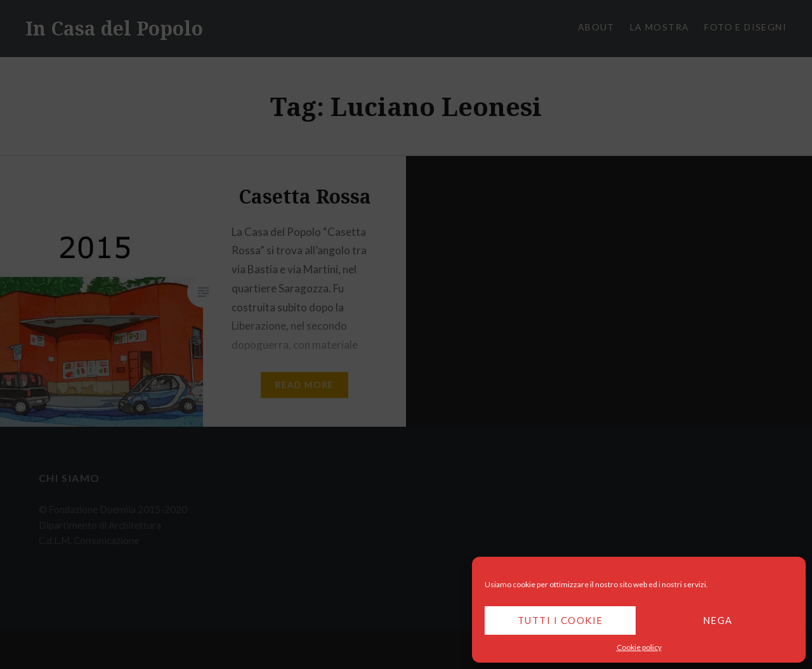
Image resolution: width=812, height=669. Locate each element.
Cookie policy (639, 647)
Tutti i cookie (560, 620)
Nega (718, 620)
